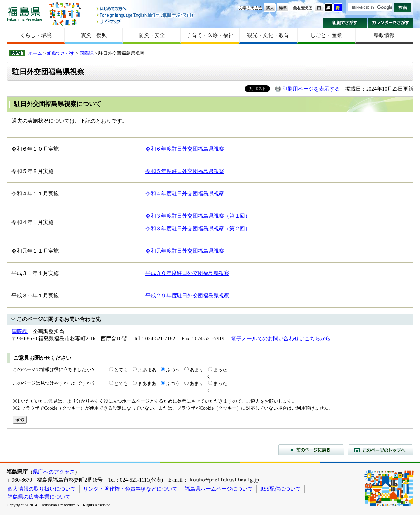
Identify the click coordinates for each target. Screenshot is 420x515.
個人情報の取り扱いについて (42, 489)
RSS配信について (281, 489)
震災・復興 (94, 35)
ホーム (35, 53)
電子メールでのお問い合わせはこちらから (281, 339)
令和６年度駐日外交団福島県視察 (185, 149)
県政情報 (384, 35)
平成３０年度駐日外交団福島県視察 (187, 273)
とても (121, 370)
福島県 (25, 14)
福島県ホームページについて (219, 489)
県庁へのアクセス (54, 472)
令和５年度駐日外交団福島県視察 (185, 171)
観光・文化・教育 (268, 35)
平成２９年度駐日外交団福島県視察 (187, 296)
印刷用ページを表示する (311, 89)
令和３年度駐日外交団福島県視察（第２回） (198, 229)
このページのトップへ (381, 450)
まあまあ (147, 370)
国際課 (87, 53)
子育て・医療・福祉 (210, 35)
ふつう (173, 370)
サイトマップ (145, 21)
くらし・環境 (36, 35)
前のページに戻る (311, 450)
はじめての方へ (145, 9)
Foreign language (145, 15)
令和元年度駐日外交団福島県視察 (185, 251)
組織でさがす (345, 23)
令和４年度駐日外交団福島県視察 (185, 193)
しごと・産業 (326, 35)
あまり (197, 370)
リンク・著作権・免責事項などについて (130, 489)
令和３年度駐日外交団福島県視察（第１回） (198, 216)
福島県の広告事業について (39, 497)
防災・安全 (152, 35)
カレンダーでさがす (391, 23)
